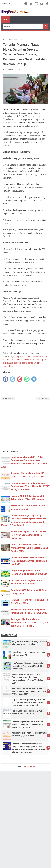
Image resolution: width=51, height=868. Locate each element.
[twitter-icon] (31, 4)
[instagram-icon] (37, 4)
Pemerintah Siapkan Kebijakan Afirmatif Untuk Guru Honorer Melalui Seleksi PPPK (29, 548)
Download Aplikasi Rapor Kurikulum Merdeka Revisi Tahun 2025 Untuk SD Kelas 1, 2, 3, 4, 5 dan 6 (28, 725)
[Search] (23, 27)
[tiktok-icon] (47, 4)
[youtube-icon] (42, 4)
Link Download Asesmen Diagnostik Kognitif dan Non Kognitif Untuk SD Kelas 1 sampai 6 (27, 666)
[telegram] (34, 379)
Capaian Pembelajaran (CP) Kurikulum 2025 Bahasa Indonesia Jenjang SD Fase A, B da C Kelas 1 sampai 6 (29, 702)
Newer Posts (8, 399)
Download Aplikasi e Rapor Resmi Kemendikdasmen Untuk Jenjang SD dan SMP (29, 561)
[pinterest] (20, 379)
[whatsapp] (27, 379)
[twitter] (13, 379)
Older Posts (43, 399)
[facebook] (6, 379)
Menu (6, 19)
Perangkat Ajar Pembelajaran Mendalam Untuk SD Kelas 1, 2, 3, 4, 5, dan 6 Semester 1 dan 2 (30, 623)
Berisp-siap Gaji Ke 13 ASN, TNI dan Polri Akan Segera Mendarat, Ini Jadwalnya (29, 535)
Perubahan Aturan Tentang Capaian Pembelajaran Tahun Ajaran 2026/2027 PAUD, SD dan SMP (30, 486)
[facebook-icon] (26, 4)
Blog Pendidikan (29, 767)
